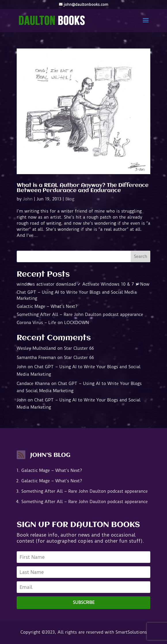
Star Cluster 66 (79, 348)
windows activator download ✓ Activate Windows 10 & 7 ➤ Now (83, 284)
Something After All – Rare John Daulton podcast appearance (80, 314)
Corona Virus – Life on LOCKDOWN (53, 323)
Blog (70, 199)
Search (141, 256)
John (28, 199)
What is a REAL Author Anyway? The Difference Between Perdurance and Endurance (83, 188)
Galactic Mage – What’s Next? (47, 306)
